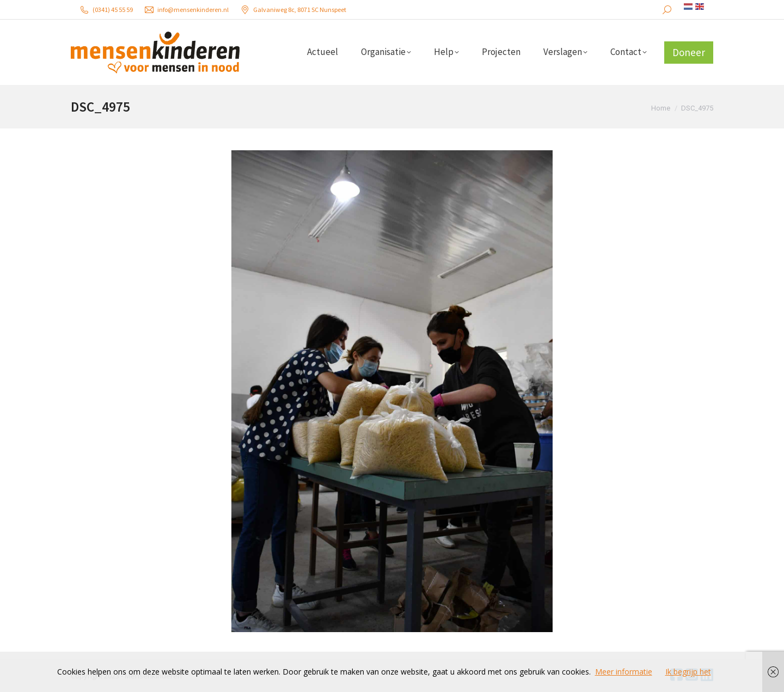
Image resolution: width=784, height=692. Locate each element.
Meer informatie (624, 672)
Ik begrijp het (688, 672)
